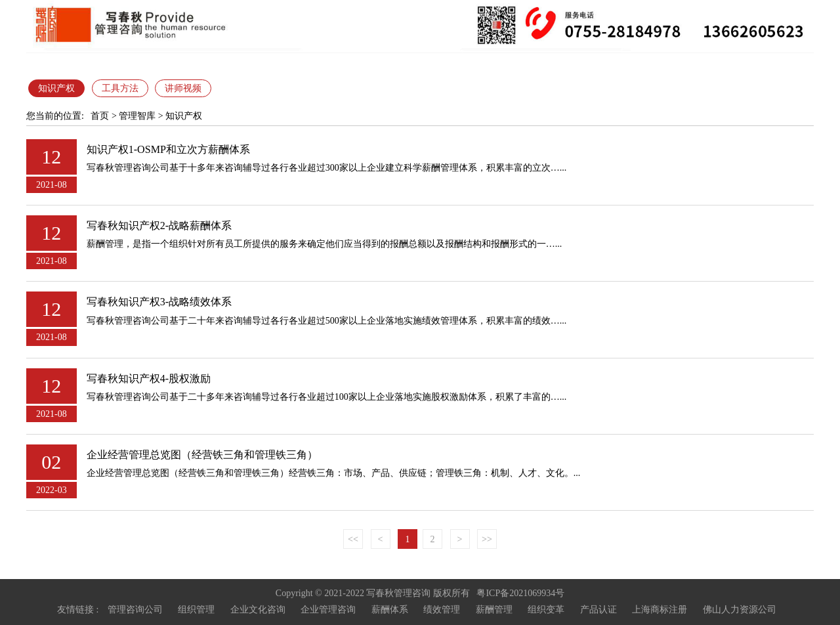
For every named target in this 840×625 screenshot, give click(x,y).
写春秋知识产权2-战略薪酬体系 (159, 226)
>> (487, 539)
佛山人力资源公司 (740, 610)
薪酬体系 (390, 610)
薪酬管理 (494, 610)
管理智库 (137, 116)
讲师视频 (183, 88)
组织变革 (546, 610)
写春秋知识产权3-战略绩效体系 (159, 302)
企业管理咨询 (328, 610)
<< (353, 539)
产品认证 (598, 610)
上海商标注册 (660, 610)
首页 (100, 116)
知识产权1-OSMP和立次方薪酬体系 (168, 149)
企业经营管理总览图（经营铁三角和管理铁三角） (202, 455)
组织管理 (196, 610)
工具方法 (120, 88)
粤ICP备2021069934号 (520, 593)
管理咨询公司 (135, 610)
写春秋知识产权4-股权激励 (149, 378)
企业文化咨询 (258, 610)
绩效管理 (442, 610)
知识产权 (56, 88)
